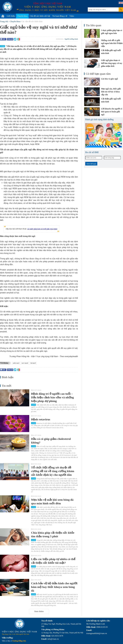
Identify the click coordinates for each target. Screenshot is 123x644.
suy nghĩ (25, 363)
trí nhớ (33, 363)
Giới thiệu (11, 16)
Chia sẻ (10, 39)
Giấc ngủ (16, 363)
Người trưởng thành (71, 39)
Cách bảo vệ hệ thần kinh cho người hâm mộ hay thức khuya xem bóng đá (54, 587)
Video (72, 16)
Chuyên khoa (22, 16)
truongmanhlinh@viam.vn (97, 633)
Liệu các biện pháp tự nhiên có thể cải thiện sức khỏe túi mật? (53, 561)
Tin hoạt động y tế (60, 16)
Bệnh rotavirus (41, 419)
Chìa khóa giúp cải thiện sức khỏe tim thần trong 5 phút (53, 534)
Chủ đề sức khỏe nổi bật (40, 16)
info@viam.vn (53, 639)
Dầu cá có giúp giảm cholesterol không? (51, 441)
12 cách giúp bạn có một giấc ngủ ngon (42, 229)
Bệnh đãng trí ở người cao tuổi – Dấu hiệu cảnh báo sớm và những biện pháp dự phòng (52, 397)
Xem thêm (39, 611)
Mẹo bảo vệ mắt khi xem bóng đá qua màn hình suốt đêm (52, 502)
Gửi (3, 39)
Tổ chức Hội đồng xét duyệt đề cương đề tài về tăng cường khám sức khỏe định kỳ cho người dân (53, 471)
